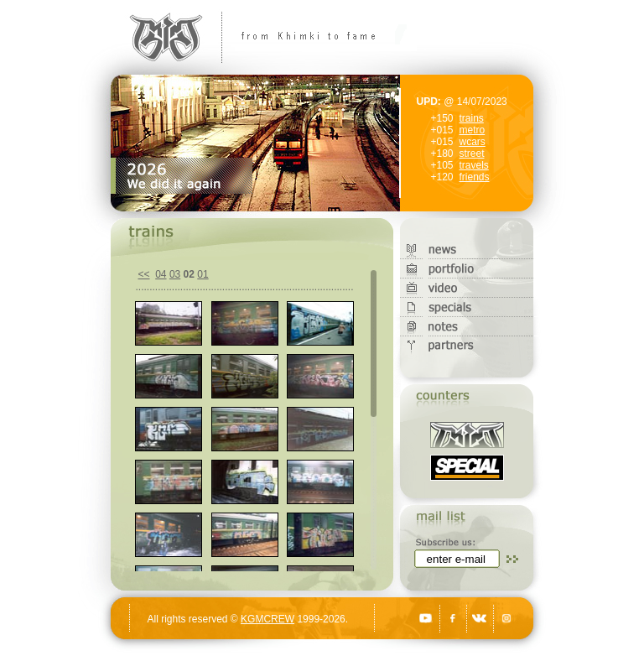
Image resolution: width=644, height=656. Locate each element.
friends (475, 177)
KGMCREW (267, 619)
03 (175, 274)
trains (472, 118)
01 (203, 274)
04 (161, 274)
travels (474, 165)
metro (473, 130)
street (472, 154)
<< (144, 274)
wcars (473, 142)
